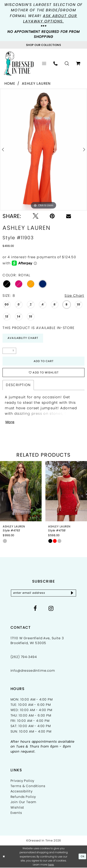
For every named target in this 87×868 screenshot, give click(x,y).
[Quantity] (9, 351)
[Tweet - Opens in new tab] (36, 216)
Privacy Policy (22, 781)
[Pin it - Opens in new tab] (52, 216)
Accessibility (22, 792)
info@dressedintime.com (33, 671)
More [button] (10, 423)
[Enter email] (44, 594)
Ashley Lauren (36, 84)
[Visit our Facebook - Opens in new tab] (35, 609)
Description (18, 385)
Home (10, 84)
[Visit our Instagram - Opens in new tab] (51, 609)
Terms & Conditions (28, 787)
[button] (44, 64)
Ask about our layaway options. (50, 18)
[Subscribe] (72, 594)
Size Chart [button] (74, 296)
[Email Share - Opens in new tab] (69, 216)
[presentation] (21, 492)
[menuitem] (44, 64)
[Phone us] (56, 64)
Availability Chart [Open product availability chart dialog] (23, 338)
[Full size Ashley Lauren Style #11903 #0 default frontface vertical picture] (43, 150)
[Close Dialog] (4, 857)
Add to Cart (43, 361)
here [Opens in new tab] (51, 865)
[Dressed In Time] (19, 64)
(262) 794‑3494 (24, 657)
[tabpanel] (43, 150)
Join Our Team (23, 803)
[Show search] (67, 64)
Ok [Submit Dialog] (83, 857)
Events (16, 813)
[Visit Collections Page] (43, 45)
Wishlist (17, 808)
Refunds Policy (23, 797)
